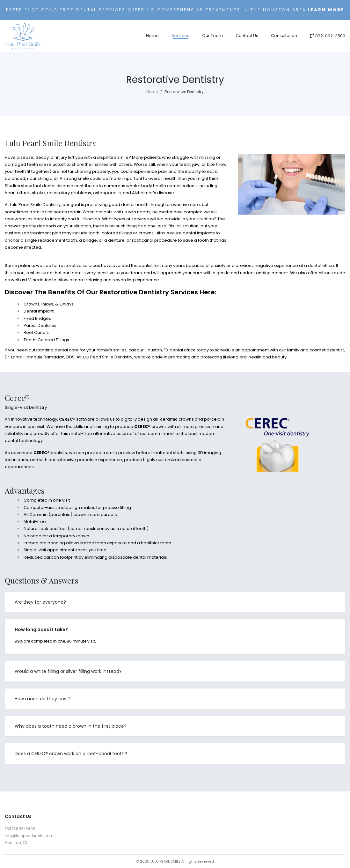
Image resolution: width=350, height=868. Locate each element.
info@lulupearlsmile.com (29, 836)
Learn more (326, 10)
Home (152, 92)
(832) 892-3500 (20, 829)
